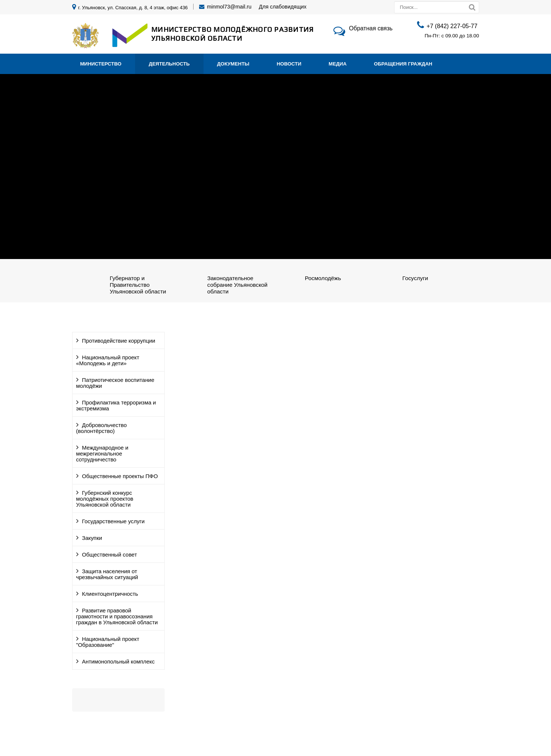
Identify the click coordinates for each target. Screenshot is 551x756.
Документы (233, 64)
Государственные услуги (113, 521)
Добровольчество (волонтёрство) (102, 428)
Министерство (101, 64)
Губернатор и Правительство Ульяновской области (138, 285)
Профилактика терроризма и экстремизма (116, 406)
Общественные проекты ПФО (120, 476)
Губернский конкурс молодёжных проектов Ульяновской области (105, 499)
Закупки (92, 538)
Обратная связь (371, 28)
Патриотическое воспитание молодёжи (115, 383)
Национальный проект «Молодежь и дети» (108, 360)
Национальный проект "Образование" (108, 642)
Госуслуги (415, 278)
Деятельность (169, 64)
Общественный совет (110, 555)
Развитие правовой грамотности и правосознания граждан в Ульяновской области (117, 616)
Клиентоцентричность (110, 594)
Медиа (338, 64)
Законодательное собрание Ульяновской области (237, 285)
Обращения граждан (403, 64)
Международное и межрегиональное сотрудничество (102, 454)
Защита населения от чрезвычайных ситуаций (107, 574)
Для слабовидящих (283, 7)
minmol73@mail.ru (229, 7)
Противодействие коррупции (119, 341)
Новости (289, 64)
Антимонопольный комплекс (118, 662)
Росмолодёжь (323, 278)
